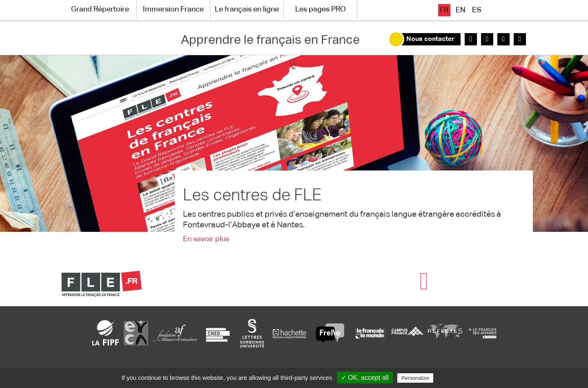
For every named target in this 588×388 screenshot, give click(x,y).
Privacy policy (455, 378)
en (461, 10)
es (477, 10)
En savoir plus (206, 239)
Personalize (415, 378)
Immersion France (173, 9)
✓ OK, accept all (365, 378)
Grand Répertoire (100, 9)
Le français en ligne (247, 9)
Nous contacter (430, 39)
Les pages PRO (321, 9)
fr (444, 10)
